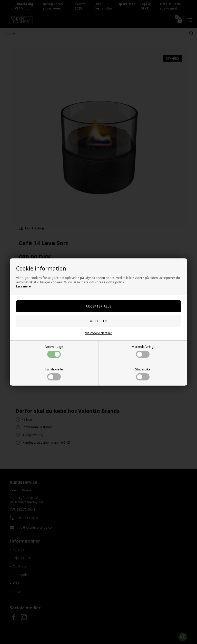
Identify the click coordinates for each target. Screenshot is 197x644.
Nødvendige (54, 351)
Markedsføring (143, 351)
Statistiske (143, 374)
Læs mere (23, 286)
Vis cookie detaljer (99, 333)
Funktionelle (54, 374)
